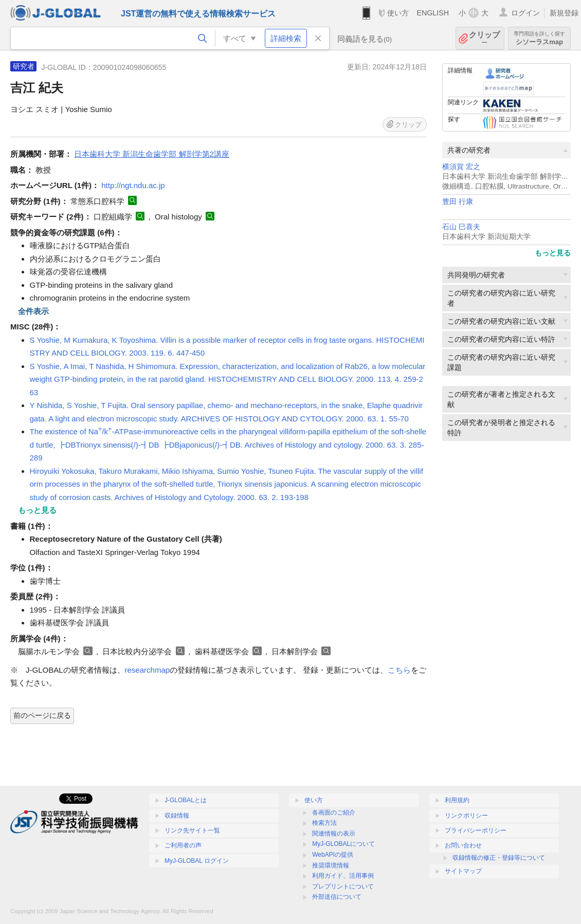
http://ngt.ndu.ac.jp (133, 185)
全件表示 (33, 311)
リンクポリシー (466, 816)
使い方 (398, 13)
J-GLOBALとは (186, 800)
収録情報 (177, 816)
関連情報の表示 (334, 834)
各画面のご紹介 (334, 812)
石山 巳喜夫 (461, 227)
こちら (399, 670)
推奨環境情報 (331, 865)
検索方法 (324, 823)
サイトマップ (463, 871)
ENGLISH (433, 13)
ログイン (525, 13)
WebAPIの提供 (333, 855)
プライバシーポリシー (476, 830)
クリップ (484, 38)
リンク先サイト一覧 (192, 830)
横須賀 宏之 (461, 167)
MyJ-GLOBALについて (343, 844)
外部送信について (337, 897)
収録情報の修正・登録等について (499, 858)
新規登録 (564, 13)
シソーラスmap (539, 38)
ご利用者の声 (183, 845)
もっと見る (553, 253)
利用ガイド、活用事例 (343, 876)
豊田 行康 (458, 202)
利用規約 (457, 800)
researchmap (148, 670)
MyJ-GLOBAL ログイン (197, 861)
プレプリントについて (343, 886)
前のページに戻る (42, 715)
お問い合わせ (463, 845)
